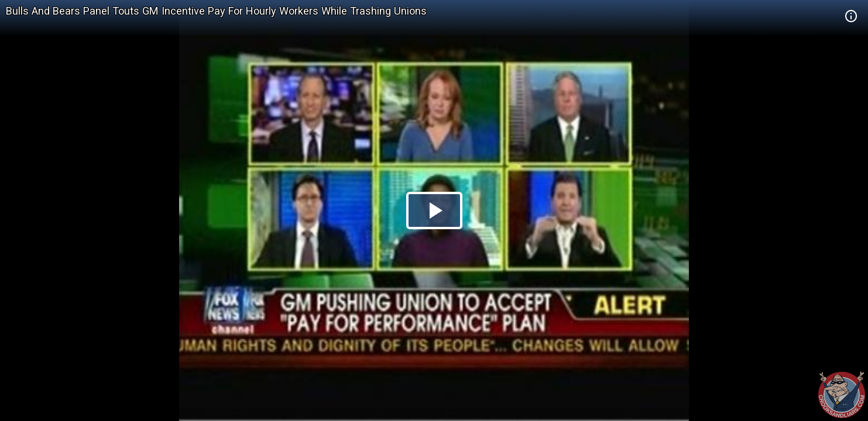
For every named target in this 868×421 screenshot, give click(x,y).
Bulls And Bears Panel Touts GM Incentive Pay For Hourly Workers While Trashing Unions (216, 11)
